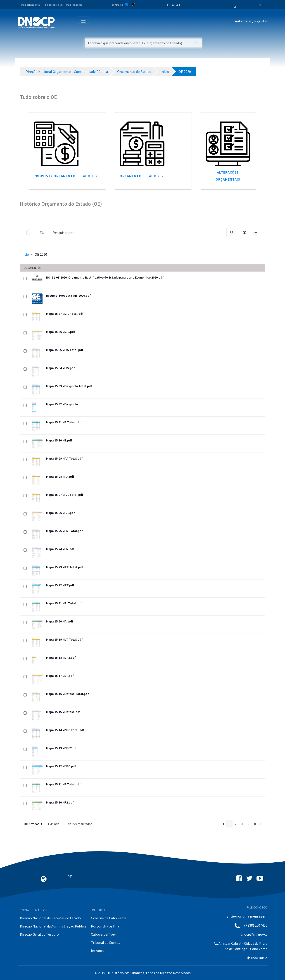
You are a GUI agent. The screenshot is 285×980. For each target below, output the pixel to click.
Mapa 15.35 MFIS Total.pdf (65, 350)
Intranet (98, 951)
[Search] (138, 233)
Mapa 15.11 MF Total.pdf (63, 784)
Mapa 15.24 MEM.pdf (60, 549)
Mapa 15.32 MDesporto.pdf (65, 404)
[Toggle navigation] (61, 22)
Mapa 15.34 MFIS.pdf (61, 368)
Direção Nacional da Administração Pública (53, 926)
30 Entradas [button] (33, 824)
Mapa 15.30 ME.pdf (59, 440)
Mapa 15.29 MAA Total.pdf (64, 458)
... (248, 824)
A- (168, 5)
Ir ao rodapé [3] (75, 5)
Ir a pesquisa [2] (54, 5)
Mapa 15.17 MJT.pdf (60, 676)
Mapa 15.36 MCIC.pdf (61, 332)
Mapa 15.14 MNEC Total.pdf (65, 730)
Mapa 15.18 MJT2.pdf (61, 658)
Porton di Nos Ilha (105, 926)
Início (25, 254)
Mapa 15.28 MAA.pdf (60, 477)
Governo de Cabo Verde (109, 918)
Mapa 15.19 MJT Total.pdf (64, 639)
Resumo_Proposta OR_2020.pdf (68, 296)
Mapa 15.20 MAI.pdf (60, 621)
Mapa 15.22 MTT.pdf (60, 585)
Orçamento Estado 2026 (143, 176)
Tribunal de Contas (106, 942)
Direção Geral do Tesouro (39, 934)
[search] (232, 233)
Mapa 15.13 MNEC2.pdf (62, 748)
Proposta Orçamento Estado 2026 (67, 176)
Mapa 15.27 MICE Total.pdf (65, 495)
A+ (178, 5)
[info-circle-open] (245, 233)
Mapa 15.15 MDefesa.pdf (63, 712)
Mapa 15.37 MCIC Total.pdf (65, 314)
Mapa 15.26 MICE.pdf (61, 513)
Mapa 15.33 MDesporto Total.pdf (69, 386)
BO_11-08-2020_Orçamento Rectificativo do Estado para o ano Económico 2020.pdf (105, 277)
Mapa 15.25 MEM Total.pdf (64, 531)
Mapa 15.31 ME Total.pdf (63, 422)
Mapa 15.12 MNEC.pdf (61, 766)
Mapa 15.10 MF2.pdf (60, 802)
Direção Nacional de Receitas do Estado (50, 918)
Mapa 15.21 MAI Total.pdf (64, 603)
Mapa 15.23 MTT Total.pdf (65, 567)
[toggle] (36, 232)
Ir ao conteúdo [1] (31, 5)
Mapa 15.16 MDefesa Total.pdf (68, 694)
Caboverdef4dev (103, 934)
